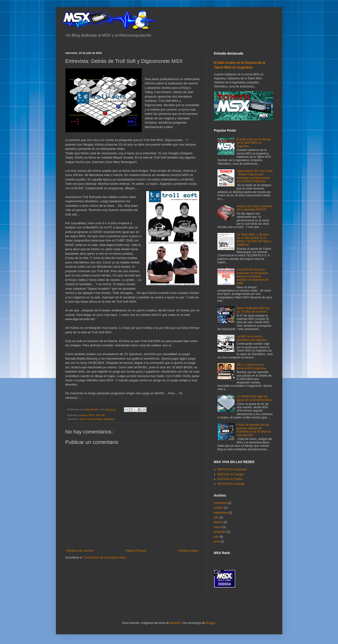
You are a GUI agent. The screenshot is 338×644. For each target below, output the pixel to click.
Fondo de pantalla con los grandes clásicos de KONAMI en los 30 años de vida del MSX (254, 430)
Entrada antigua (189, 551)
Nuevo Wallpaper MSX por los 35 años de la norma (253, 310)
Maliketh (175, 623)
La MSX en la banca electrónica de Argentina (252, 338)
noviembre (221, 503)
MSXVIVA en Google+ (231, 474)
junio (217, 541)
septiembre (221, 513)
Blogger (211, 623)
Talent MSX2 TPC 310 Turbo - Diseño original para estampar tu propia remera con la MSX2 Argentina (255, 176)
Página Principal (136, 551)
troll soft (100, 415)
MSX (91, 415)
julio (216, 517)
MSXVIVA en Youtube (231, 484)
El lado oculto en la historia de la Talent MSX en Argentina (253, 143)
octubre (219, 508)
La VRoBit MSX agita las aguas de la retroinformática (254, 398)
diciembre (220, 532)
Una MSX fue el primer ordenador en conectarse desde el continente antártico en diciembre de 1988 (252, 276)
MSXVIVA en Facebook (232, 469)
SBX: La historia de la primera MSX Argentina (251, 366)
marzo (218, 527)
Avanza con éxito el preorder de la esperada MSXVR (255, 208)
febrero (218, 522)
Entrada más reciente (80, 551)
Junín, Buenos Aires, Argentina (97, 419)
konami (83, 415)
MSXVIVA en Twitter (230, 479)
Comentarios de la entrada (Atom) (105, 558)
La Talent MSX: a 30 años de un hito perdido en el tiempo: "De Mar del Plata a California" (254, 240)
